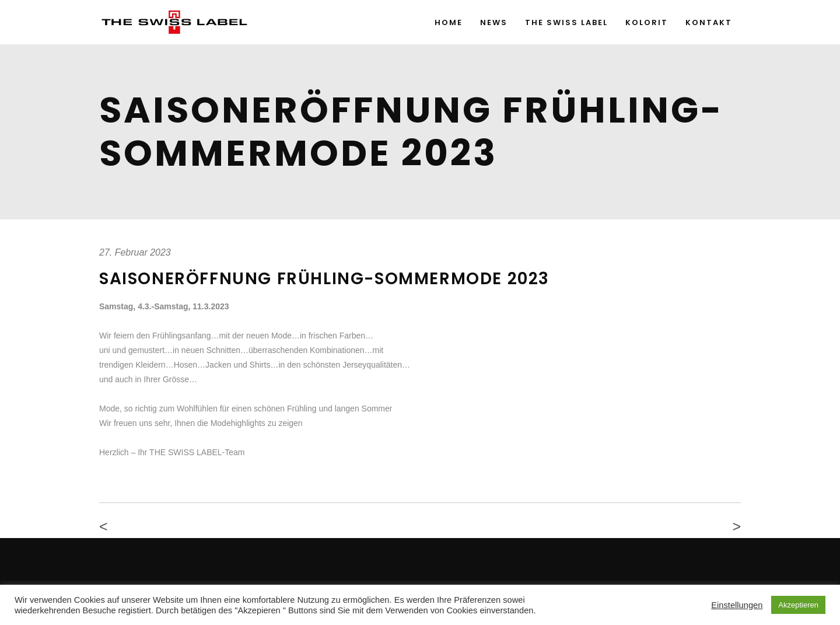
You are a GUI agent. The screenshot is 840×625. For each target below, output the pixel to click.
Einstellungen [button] (737, 605)
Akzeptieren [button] (798, 605)
